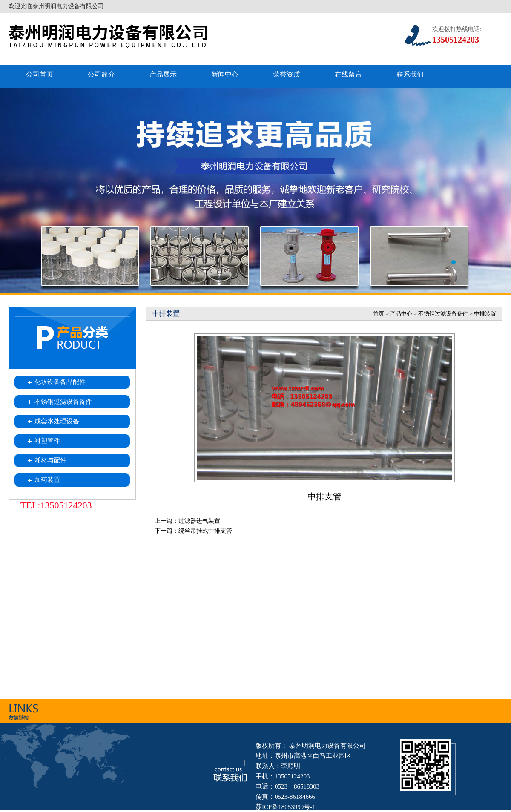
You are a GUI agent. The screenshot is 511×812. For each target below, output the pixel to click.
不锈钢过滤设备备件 (443, 314)
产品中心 (401, 314)
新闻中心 (225, 74)
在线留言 (348, 74)
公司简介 (101, 74)
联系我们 (410, 74)
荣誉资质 (287, 74)
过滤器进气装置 (199, 521)
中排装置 (485, 314)
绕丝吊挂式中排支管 (205, 531)
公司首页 (40, 74)
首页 (379, 314)
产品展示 (163, 74)
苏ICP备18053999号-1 (286, 807)
